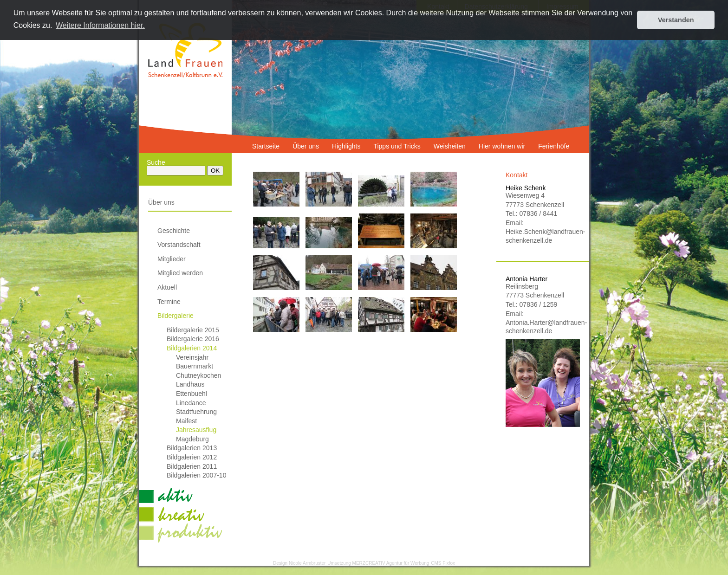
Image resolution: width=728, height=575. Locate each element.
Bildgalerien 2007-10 (196, 475)
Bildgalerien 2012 (192, 457)
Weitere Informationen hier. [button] (100, 25)
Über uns (161, 202)
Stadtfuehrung (196, 412)
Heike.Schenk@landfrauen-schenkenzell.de (543, 236)
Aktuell (167, 287)
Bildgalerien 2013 (192, 448)
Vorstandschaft (179, 245)
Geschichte (174, 231)
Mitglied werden (180, 273)
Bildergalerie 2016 (193, 339)
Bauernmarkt (195, 366)
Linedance (191, 403)
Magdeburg (192, 439)
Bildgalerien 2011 (192, 466)
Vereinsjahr (192, 357)
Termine (169, 302)
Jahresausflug (196, 430)
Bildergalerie (175, 316)
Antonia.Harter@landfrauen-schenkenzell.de (543, 327)
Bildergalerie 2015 (193, 330)
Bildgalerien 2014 (192, 348)
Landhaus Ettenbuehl (192, 389)
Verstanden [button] (676, 20)
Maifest (186, 421)
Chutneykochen (198, 375)
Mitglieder (172, 259)
